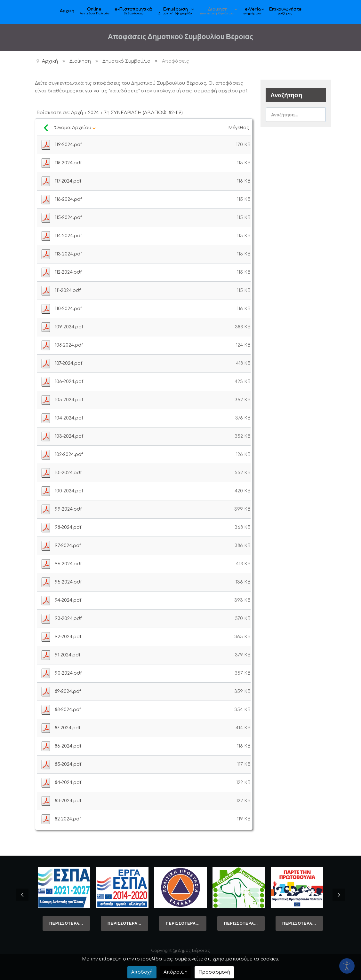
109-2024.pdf (69, 327)
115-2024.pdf (68, 218)
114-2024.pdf (68, 236)
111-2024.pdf (68, 290)
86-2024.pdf (68, 746)
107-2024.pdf (68, 363)
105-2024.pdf (69, 400)
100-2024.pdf (69, 491)
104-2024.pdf (69, 418)
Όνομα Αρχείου (75, 128)
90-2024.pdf (68, 673)
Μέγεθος (239, 128)
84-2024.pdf (68, 783)
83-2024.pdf (68, 801)
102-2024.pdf (69, 455)
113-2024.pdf (68, 254)
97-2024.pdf (68, 546)
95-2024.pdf (68, 582)
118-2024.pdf (68, 163)
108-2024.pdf (69, 345)
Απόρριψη (176, 972)
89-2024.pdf (68, 691)
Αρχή (77, 113)
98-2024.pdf (68, 527)
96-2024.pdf (68, 564)
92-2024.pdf (68, 637)
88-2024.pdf (68, 710)
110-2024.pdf (68, 309)
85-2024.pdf (68, 764)
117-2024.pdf (68, 181)
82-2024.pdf (68, 819)
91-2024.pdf (68, 655)
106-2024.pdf (69, 382)
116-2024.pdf (68, 199)
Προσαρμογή (214, 972)
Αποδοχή (142, 972)
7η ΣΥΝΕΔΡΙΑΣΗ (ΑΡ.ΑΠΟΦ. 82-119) (143, 113)
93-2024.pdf (68, 619)
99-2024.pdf (68, 509)
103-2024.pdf (69, 436)
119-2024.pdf (68, 145)
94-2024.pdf (68, 600)
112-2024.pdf (68, 272)
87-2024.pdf (68, 728)
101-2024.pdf (68, 473)
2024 (93, 113)
